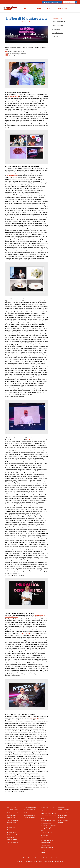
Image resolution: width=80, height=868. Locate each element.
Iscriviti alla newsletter (53, 2)
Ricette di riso (11, 818)
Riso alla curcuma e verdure (48, 813)
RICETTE (27, 8)
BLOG (49, 8)
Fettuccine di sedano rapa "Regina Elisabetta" (48, 822)
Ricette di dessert (12, 835)
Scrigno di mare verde (47, 840)
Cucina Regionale (57, 25)
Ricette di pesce (11, 825)
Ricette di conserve (12, 842)
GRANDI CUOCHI (63, 8)
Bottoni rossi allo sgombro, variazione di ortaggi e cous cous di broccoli (47, 849)
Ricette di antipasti (12, 813)
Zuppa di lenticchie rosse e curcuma (48, 817)
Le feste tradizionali (29, 818)
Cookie (45, 858)
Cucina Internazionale (59, 22)
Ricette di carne (11, 822)
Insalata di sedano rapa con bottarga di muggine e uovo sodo (48, 828)
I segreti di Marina (58, 33)
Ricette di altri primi (13, 820)
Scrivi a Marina (27, 858)
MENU (39, 8)
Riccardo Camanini (12, 176)
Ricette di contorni (12, 830)
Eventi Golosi (56, 29)
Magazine (55, 37)
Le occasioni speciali (30, 815)
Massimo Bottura (13, 96)
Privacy (37, 858)
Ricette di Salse (11, 832)
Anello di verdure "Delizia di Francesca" (48, 834)
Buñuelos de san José (47, 811)
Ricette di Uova (11, 827)
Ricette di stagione (29, 813)
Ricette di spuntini (12, 840)
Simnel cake (44, 838)
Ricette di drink (11, 837)
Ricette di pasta (11, 815)
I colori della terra (46, 843)
